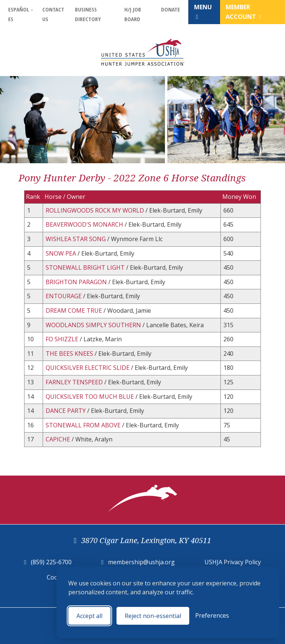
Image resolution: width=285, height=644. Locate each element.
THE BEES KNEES (70, 354)
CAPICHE (59, 439)
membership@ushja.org (141, 562)
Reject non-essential (153, 616)
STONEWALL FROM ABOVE (84, 425)
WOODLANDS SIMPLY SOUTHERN (94, 325)
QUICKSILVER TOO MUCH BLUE (91, 397)
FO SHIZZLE (63, 339)
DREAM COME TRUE (75, 310)
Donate (171, 9)
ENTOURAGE (64, 296)
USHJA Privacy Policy (233, 562)
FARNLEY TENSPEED (75, 382)
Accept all (89, 616)
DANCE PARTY (66, 411)
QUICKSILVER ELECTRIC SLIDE (88, 368)
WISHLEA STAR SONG (76, 239)
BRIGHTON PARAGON (77, 282)
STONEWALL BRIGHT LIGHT (86, 267)
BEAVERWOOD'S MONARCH (85, 224)
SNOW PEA (62, 253)
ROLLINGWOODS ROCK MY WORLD (96, 210)
